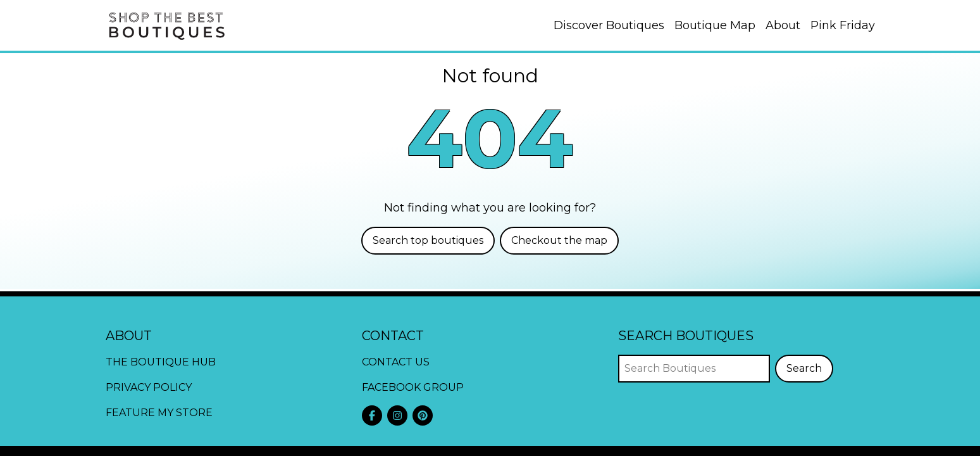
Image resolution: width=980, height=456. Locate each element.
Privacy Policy (149, 387)
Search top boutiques (428, 240)
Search (804, 368)
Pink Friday (843, 25)
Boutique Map (715, 25)
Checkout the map (559, 240)
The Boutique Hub (161, 362)
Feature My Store (159, 413)
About (783, 25)
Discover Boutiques (609, 25)
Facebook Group (413, 387)
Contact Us (396, 362)
